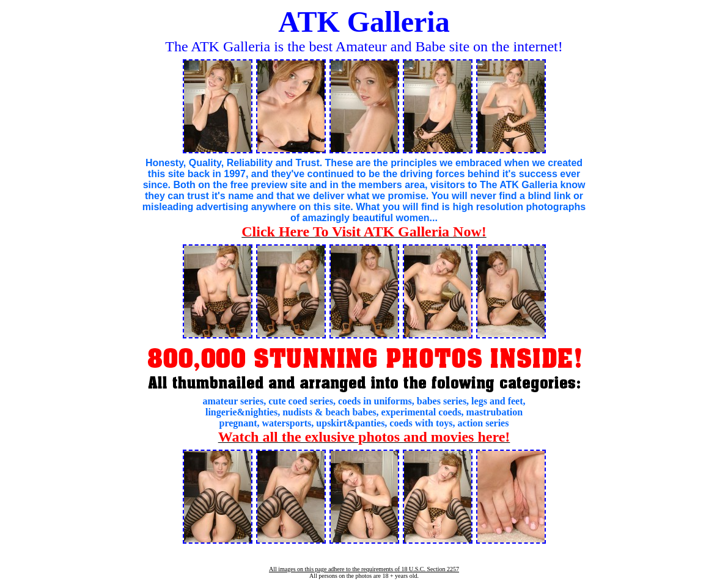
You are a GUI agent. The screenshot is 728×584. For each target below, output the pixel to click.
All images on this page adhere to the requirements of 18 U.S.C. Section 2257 (364, 569)
